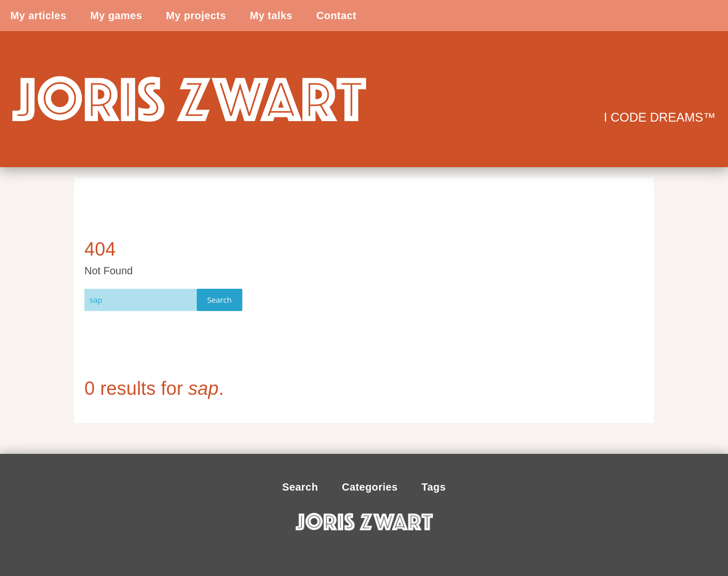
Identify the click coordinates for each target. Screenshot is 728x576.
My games (116, 16)
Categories (370, 487)
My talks (271, 16)
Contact (337, 16)
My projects (196, 16)
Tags (434, 487)
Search (220, 300)
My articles (38, 16)
